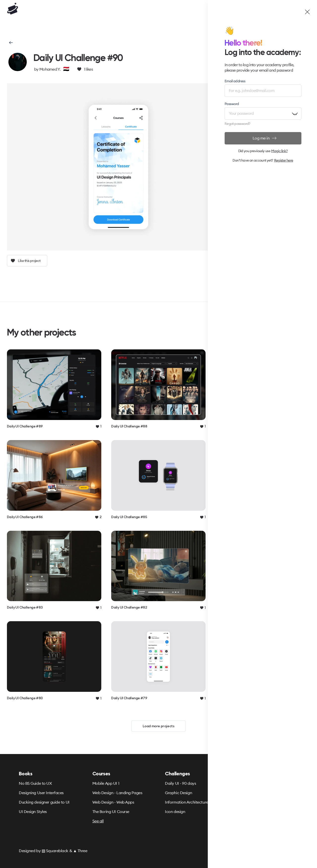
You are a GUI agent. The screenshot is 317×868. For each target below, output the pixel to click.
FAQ (235, 802)
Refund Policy (243, 793)
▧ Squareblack (55, 851)
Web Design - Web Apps (113, 802)
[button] (11, 43)
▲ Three (80, 851)
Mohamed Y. (50, 69)
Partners (238, 812)
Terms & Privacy (245, 783)
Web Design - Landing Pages (117, 793)
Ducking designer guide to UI (44, 802)
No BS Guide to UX (35, 783)
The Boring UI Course (111, 812)
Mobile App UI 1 (106, 783)
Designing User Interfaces (41, 793)
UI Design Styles (33, 812)
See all (98, 821)
